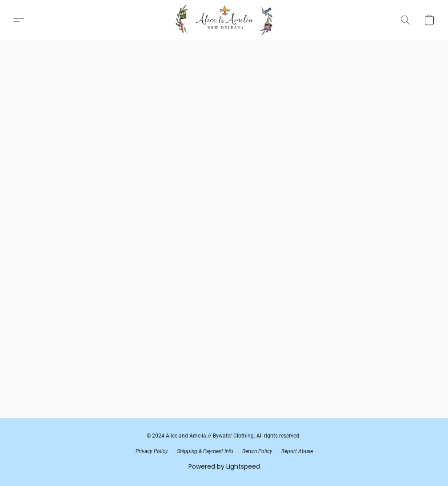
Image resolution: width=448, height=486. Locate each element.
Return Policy (257, 451)
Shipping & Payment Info (205, 451)
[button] (224, 20)
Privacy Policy (152, 451)
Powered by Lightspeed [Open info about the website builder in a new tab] (224, 466)
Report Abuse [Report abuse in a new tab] (297, 451)
